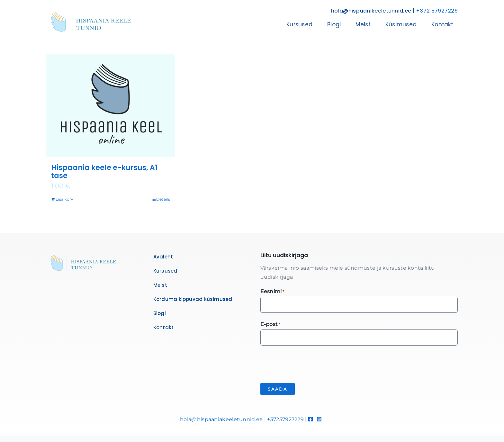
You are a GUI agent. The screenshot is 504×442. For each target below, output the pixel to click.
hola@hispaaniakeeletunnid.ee (221, 419)
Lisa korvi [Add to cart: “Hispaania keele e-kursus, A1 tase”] (65, 199)
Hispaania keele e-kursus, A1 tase (104, 172)
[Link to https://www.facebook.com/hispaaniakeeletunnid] (310, 419)
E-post (270, 325)
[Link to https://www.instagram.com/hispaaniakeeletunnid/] (319, 419)
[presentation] (309, 363)
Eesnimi (272, 292)
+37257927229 (285, 419)
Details (163, 199)
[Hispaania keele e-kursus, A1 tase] (111, 106)
